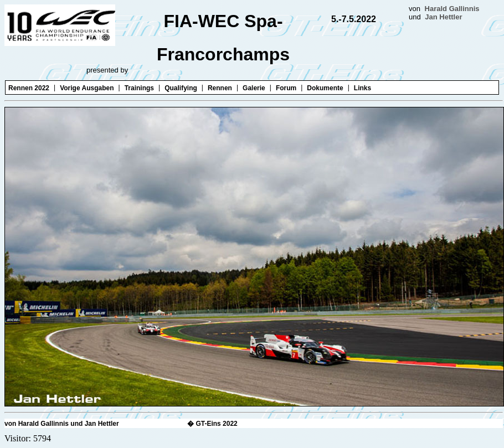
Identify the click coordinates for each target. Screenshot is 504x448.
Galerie (254, 88)
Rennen (220, 88)
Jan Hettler (443, 17)
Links (362, 88)
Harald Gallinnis (452, 9)
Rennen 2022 (29, 88)
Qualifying (181, 88)
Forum (286, 88)
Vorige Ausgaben (87, 88)
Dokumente (325, 88)
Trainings (139, 88)
